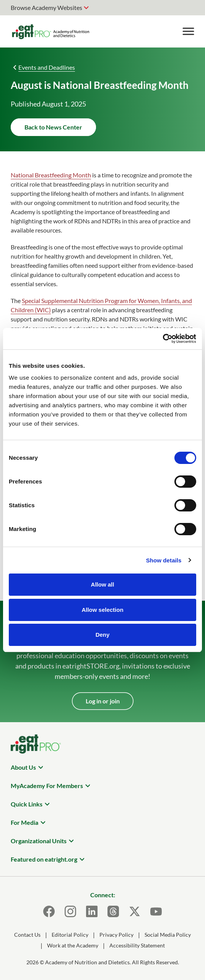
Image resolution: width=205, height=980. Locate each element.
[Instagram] (70, 911)
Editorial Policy (70, 935)
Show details (164, 560)
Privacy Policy (116, 935)
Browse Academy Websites (46, 7)
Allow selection (102, 610)
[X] (135, 911)
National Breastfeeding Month (51, 175)
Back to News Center (53, 127)
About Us (23, 767)
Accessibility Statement (137, 945)
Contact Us (27, 935)
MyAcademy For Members (47, 786)
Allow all (103, 584)
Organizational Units (39, 841)
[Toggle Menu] (188, 31)
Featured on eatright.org (44, 859)
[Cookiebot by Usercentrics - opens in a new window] (163, 339)
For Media (24, 822)
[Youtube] (156, 911)
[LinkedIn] (92, 911)
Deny (103, 635)
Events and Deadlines (47, 67)
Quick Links (27, 804)
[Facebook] (49, 911)
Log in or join (103, 701)
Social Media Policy (168, 935)
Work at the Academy (73, 945)
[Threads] (113, 911)
